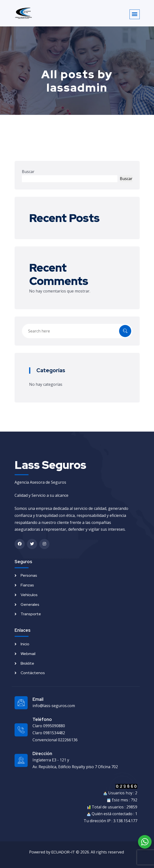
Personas (29, 575)
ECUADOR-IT (63, 852)
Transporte (31, 614)
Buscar (28, 172)
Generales (30, 604)
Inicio (25, 644)
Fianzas (27, 585)
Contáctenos (33, 673)
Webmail (28, 654)
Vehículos (29, 595)
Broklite (27, 663)
